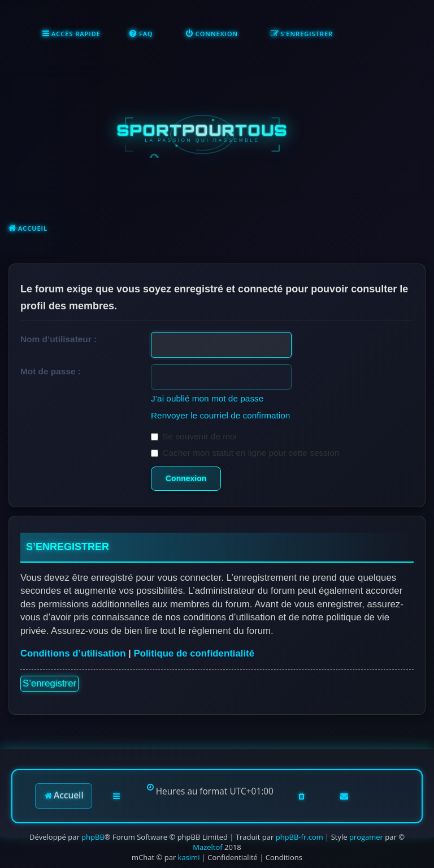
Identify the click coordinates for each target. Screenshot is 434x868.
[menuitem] (141, 34)
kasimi (189, 857)
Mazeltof (207, 847)
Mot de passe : (51, 371)
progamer (366, 837)
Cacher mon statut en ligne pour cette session (245, 453)
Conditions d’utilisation (73, 653)
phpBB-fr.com (300, 837)
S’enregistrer (49, 683)
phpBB (93, 837)
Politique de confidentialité (194, 653)
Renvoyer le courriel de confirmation (220, 415)
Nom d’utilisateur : (58, 339)
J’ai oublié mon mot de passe (207, 398)
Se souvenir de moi (194, 436)
